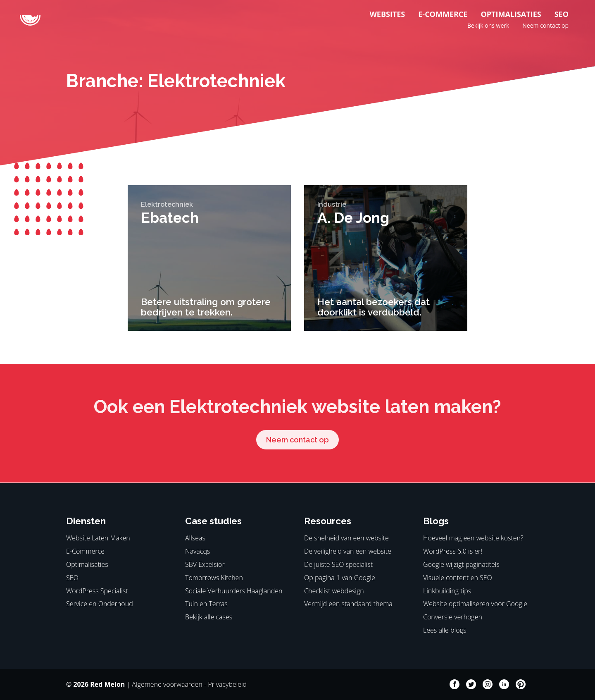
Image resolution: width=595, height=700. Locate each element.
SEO (562, 14)
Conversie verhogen (453, 617)
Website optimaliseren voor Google (475, 604)
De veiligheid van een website (348, 551)
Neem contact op (545, 25)
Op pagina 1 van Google (340, 578)
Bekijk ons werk (488, 25)
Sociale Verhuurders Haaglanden (234, 591)
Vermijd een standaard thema (348, 604)
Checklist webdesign (334, 591)
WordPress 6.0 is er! (453, 551)
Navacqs (198, 551)
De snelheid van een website (346, 538)
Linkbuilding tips (447, 591)
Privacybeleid (227, 684)
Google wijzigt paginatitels (461, 564)
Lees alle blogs (445, 630)
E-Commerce (443, 14)
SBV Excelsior (205, 564)
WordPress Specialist (97, 591)
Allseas (195, 538)
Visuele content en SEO (458, 578)
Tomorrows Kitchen (214, 578)
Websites (387, 14)
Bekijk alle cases (209, 617)
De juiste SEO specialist (338, 564)
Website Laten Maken (98, 538)
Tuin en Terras (206, 604)
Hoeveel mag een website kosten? (473, 538)
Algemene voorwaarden (167, 684)
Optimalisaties (511, 14)
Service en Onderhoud (100, 604)
